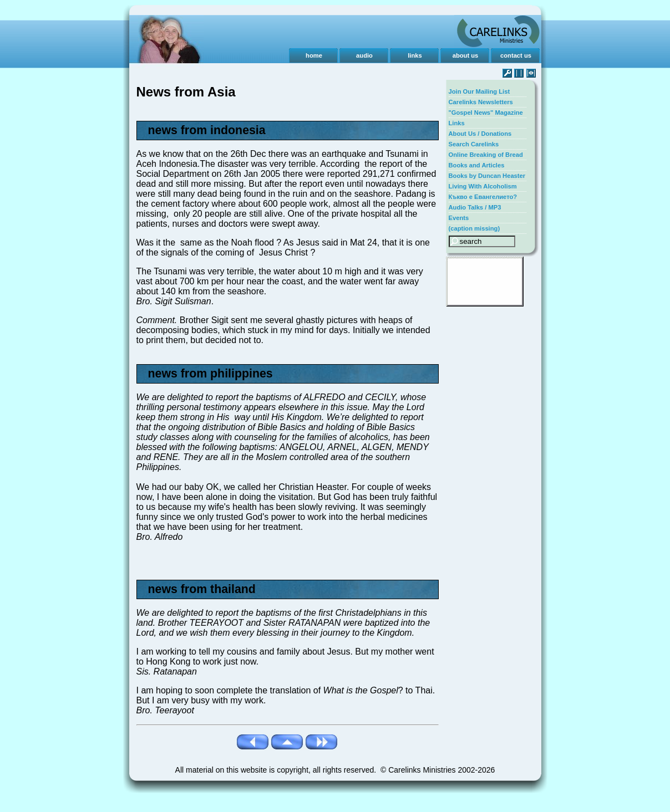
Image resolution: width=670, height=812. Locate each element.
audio (364, 55)
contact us (516, 55)
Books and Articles (477, 165)
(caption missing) (474, 228)
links (415, 55)
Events (459, 218)
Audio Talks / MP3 (475, 207)
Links (457, 123)
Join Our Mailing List (479, 91)
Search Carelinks (474, 144)
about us (466, 55)
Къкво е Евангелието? (483, 197)
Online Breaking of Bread (486, 155)
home (314, 55)
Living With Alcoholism (483, 186)
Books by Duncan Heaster (487, 176)
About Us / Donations (480, 134)
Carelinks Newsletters (481, 102)
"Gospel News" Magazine (486, 113)
